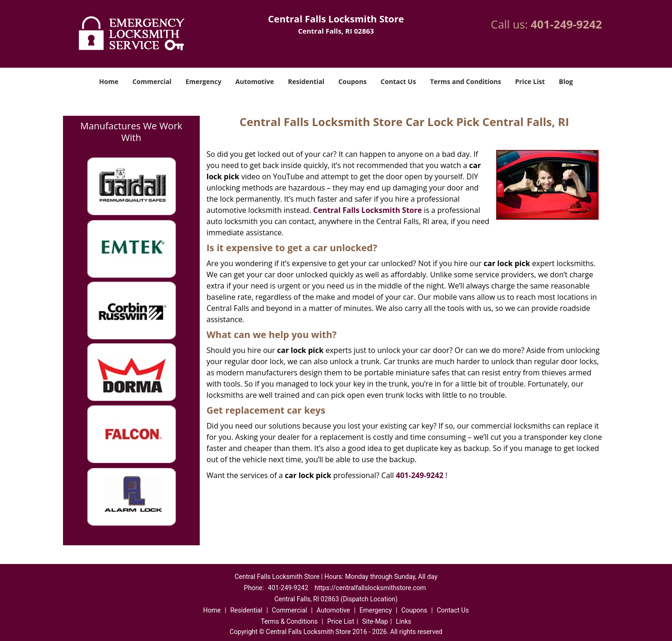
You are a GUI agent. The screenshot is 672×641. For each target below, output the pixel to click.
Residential (306, 81)
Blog (566, 81)
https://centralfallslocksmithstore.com (370, 588)
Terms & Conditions (289, 621)
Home (108, 81)
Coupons (352, 81)
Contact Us (399, 81)
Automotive (255, 81)
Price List (530, 81)
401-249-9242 (566, 24)
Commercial (152, 81)
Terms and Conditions (465, 81)
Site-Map (375, 621)
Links (403, 621)
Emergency (204, 81)
